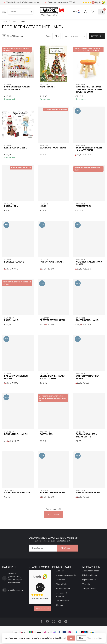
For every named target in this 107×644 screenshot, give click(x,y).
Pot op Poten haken (52, 262)
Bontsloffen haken (87, 320)
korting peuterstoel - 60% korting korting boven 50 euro (89, 89)
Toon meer (53, 515)
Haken (23, 21)
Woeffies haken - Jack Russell (89, 263)
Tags (14, 21)
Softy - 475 (46, 434)
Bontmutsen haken (16, 434)
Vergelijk (86, 584)
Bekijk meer (42, 608)
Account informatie (91, 571)
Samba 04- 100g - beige (53, 148)
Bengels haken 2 (14, 262)
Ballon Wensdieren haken (16, 377)
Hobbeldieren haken (52, 493)
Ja (71, 638)
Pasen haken (12, 320)
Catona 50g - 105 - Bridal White (86, 436)
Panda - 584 (11, 206)
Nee (81, 638)
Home (5, 21)
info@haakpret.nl (16, 590)
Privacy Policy (62, 584)
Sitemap (59, 605)
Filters (97, 36)
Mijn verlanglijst (89, 580)
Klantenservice (62, 601)
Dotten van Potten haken (87, 377)
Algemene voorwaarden (66, 575)
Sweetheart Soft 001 (17, 493)
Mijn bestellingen (90, 575)
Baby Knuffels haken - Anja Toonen (18, 88)
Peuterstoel (83, 206)
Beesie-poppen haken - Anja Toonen (53, 377)
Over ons (60, 571)
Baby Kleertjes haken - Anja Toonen (89, 149)
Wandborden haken (88, 493)
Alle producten (89, 589)
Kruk (43, 206)
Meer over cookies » (95, 638)
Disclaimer (60, 580)
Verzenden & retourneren (61, 595)
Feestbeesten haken (52, 320)
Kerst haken (47, 87)
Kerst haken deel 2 (16, 148)
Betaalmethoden (63, 589)
